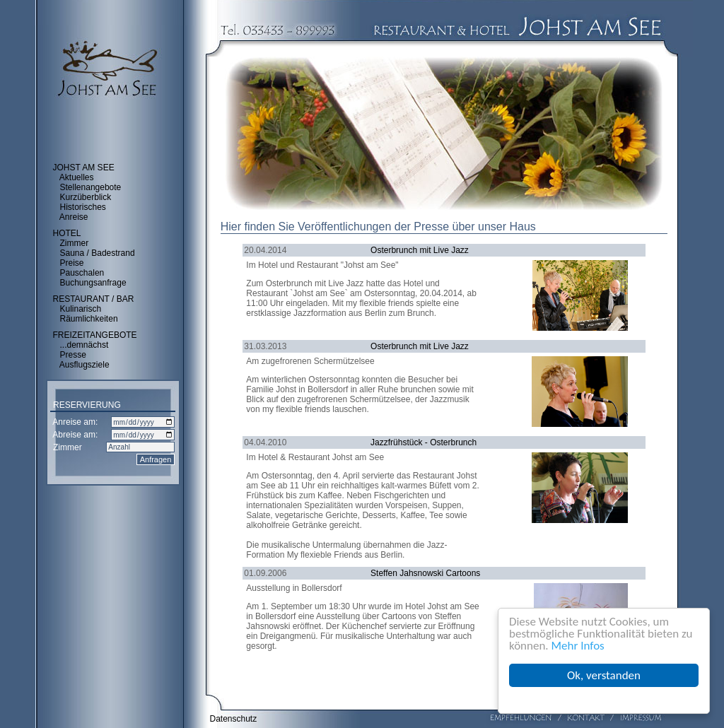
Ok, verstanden (604, 675)
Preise (72, 263)
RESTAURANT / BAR (94, 299)
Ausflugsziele (84, 365)
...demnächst (84, 345)
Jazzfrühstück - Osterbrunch (424, 442)
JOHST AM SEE (84, 168)
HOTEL (67, 233)
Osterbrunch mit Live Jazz (420, 250)
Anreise (74, 217)
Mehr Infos (578, 646)
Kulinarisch (81, 309)
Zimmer (75, 243)
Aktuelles (77, 177)
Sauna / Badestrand (98, 253)
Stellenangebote (91, 187)
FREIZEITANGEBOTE (95, 335)
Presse (73, 355)
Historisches (83, 207)
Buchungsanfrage (93, 283)
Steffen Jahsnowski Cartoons (425, 573)
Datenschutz (234, 719)
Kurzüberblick (86, 197)
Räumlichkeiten (89, 319)
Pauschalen (82, 273)
